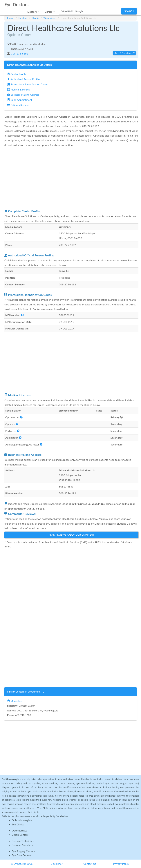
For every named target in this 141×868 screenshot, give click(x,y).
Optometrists (19, 830)
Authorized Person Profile (23, 79)
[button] (33, 11)
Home (11, 18)
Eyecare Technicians (23, 841)
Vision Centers (20, 835)
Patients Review (18, 105)
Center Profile (17, 74)
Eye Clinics (18, 824)
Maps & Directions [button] (124, 53)
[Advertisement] (71, 178)
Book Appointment (20, 100)
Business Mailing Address (23, 95)
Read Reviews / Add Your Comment (71, 535)
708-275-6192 (19, 54)
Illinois (35, 18)
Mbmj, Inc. (15, 701)
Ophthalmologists (22, 820)
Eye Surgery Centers (23, 851)
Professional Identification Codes (28, 84)
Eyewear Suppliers (22, 845)
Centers (23, 18)
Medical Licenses (18, 89)
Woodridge (50, 18)
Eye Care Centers (22, 855)
